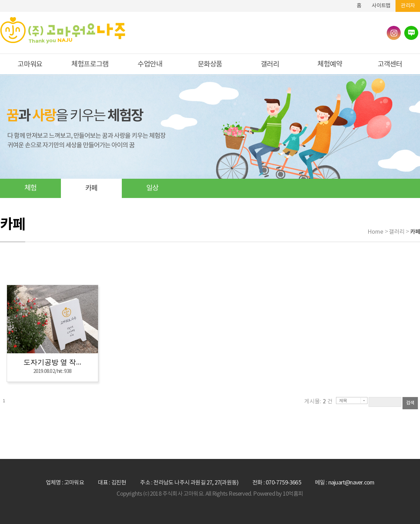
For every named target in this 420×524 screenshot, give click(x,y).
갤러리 (270, 65)
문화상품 (210, 65)
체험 (30, 188)
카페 (91, 188)
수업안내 (150, 65)
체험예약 (330, 65)
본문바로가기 (336, 3)
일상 (152, 188)
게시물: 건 (318, 402)
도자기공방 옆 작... (52, 362)
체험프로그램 (90, 65)
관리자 (408, 6)
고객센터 (390, 65)
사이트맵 (381, 6)
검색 (410, 403)
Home (375, 232)
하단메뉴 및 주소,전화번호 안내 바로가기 (346, 3)
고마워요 (30, 65)
